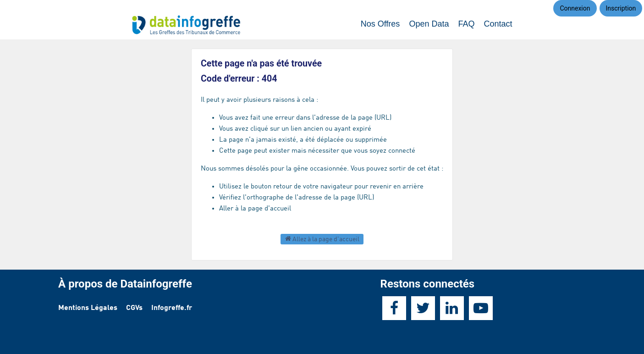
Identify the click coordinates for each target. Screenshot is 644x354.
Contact (498, 24)
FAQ (466, 24)
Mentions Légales (88, 308)
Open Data (429, 24)
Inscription (621, 8)
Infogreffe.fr (172, 308)
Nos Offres (380, 24)
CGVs (134, 308)
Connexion (575, 8)
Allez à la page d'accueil (322, 239)
